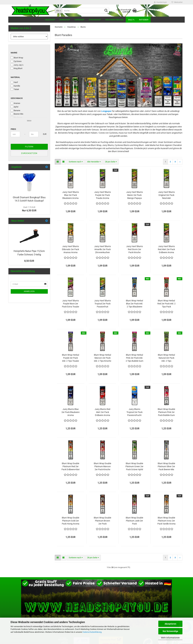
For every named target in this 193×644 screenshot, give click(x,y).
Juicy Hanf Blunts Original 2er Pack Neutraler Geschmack (166, 195)
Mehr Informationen (170, 638)
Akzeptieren (170, 624)
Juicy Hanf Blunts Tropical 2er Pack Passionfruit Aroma (103, 304)
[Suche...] (58, 11)
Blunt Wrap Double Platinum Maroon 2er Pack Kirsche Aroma (102, 467)
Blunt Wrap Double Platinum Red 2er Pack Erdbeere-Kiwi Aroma (70, 467)
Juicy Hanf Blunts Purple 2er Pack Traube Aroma (103, 195)
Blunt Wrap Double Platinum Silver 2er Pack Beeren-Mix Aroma (166, 467)
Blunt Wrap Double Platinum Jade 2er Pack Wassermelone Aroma (134, 521)
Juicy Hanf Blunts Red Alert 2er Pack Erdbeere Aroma (166, 249)
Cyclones (16, 61)
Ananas (15, 103)
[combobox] (76, 162)
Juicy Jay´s (17, 65)
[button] (58, 162)
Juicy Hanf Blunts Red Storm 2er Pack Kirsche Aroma (134, 249)
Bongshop (65, 20)
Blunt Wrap (17, 58)
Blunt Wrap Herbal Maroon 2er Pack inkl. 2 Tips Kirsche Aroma (103, 358)
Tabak (15, 89)
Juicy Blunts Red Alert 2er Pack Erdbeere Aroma (102, 412)
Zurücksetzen (29, 153)
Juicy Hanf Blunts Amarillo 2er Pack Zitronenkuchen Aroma (103, 249)
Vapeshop (79, 20)
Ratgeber (144, 20)
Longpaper (106, 111)
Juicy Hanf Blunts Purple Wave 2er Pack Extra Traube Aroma (70, 304)
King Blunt (17, 68)
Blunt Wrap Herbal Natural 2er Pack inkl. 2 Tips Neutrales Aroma (166, 358)
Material (15, 77)
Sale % (131, 20)
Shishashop (95, 20)
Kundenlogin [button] (160, 2)
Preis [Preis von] (13, 129)
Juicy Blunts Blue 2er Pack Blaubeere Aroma (70, 412)
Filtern (29, 147)
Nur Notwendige (170, 631)
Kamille (15, 86)
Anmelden (29, 291)
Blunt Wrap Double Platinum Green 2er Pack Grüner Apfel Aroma (134, 467)
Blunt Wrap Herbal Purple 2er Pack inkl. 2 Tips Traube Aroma (70, 358)
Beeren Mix (17, 114)
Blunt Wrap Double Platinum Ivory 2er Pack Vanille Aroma (166, 521)
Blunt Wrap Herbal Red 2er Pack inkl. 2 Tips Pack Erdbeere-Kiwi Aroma (166, 304)
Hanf (14, 82)
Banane (15, 110)
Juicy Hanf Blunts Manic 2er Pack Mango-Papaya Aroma (134, 195)
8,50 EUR (29, 261)
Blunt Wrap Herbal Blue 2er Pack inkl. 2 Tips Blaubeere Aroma (134, 304)
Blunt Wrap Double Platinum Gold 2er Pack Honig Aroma (71, 521)
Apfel (14, 107)
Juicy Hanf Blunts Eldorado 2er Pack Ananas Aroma (70, 249)
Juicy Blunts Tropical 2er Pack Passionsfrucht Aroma (134, 412)
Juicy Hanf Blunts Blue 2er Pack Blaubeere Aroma (71, 195)
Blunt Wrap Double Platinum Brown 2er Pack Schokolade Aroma (102, 521)
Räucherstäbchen (114, 20)
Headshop (50, 20)
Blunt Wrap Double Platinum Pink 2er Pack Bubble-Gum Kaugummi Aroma (166, 412)
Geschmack (17, 98)
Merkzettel (177, 2)
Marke (14, 53)
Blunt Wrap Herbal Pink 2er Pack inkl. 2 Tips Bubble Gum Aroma (134, 358)
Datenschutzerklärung (92, 632)
